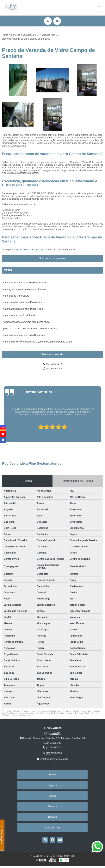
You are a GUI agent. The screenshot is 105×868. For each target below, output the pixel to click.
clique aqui (39, 250)
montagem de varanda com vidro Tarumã (25, 289)
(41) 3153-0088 (52, 369)
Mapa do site (52, 828)
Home (53, 774)
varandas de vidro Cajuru (16, 296)
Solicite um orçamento (53, 258)
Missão (52, 796)
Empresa (52, 785)
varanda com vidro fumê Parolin (20, 315)
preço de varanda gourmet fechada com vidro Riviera (31, 329)
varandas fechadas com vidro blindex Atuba (26, 283)
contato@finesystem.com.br (52, 759)
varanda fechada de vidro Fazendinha (23, 302)
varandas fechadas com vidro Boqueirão (24, 335)
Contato (52, 817)
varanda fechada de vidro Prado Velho (23, 309)
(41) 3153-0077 (22, 250)
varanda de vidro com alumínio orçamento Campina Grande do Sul (38, 342)
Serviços (52, 806)
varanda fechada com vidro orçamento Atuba (26, 322)
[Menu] (99, 8)
